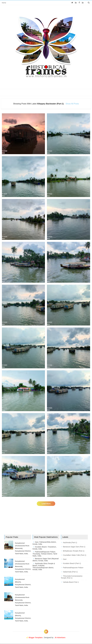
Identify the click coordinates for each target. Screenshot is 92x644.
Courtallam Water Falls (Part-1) (75, 555)
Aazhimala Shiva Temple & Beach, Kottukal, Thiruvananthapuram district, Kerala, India (44, 566)
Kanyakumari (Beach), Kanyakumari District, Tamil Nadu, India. (23, 583)
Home (4, 3)
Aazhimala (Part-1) (70, 543)
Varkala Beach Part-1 (71, 582)
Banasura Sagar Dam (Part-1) (74, 547)
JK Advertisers (60, 638)
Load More (46, 504)
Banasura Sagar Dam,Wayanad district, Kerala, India (46, 560)
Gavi (65, 559)
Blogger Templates (36, 638)
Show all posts (72, 104)
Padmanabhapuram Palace (73, 568)
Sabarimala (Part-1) (70, 572)
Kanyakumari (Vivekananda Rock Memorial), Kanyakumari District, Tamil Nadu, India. (23, 548)
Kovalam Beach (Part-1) (72, 563)
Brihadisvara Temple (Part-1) (74, 551)
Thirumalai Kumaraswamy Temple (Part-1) (72, 577)
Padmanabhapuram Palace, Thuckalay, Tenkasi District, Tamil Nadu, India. (45, 554)
